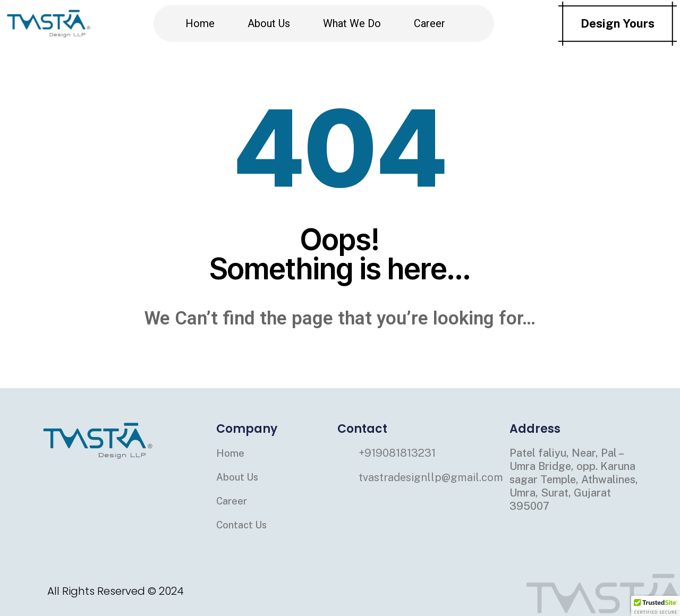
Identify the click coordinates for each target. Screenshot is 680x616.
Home (200, 23)
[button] (656, 606)
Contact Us (244, 525)
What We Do (352, 23)
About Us (269, 23)
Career (430, 23)
